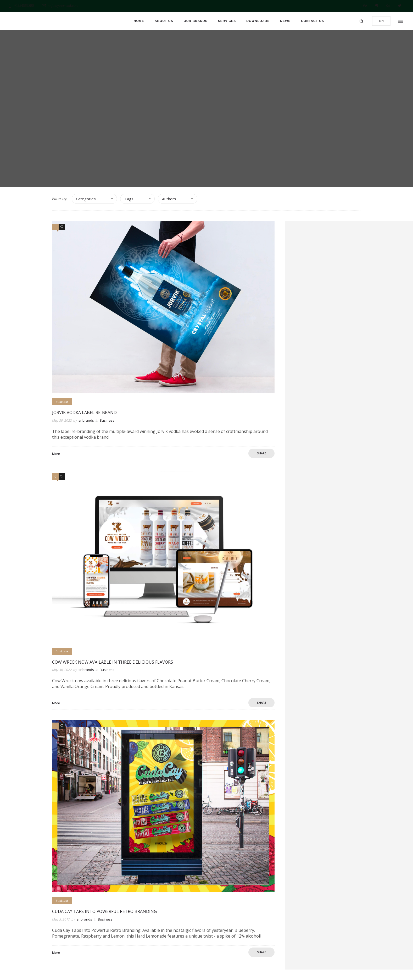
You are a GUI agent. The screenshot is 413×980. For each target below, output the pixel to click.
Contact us (312, 21)
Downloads (258, 21)
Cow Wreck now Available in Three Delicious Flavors (113, 662)
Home (139, 21)
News (285, 21)
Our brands (195, 21)
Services (227, 21)
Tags (129, 199)
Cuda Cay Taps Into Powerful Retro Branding (104, 911)
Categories (86, 199)
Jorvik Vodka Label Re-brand (84, 412)
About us (164, 21)
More (56, 454)
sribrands (86, 420)
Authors (169, 199)
